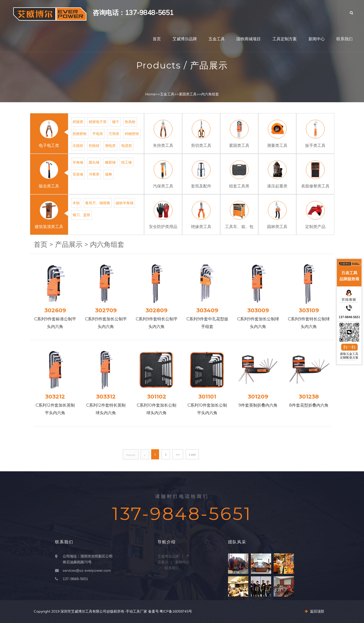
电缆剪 (127, 146)
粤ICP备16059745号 (176, 611)
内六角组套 (210, 94)
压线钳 (78, 146)
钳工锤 (127, 162)
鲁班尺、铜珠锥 (98, 203)
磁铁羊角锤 (125, 203)
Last (192, 454)
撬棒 (109, 174)
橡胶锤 (110, 162)
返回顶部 (314, 611)
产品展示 (69, 244)
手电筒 (98, 134)
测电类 (110, 146)
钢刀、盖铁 (81, 215)
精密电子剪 (98, 122)
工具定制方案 (285, 39)
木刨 (76, 203)
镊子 (116, 122)
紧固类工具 (188, 94)
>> (178, 454)
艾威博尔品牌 (185, 39)
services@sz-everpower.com (87, 570)
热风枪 (130, 122)
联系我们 (344, 39)
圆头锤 (94, 162)
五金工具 (217, 39)
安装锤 (78, 174)
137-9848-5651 (75, 579)
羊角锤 (78, 162)
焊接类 (78, 122)
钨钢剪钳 (132, 134)
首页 (157, 39)
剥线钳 (94, 146)
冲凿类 (94, 174)
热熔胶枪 (80, 134)
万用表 (114, 134)
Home (150, 94)
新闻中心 (317, 39)
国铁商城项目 (249, 39)
